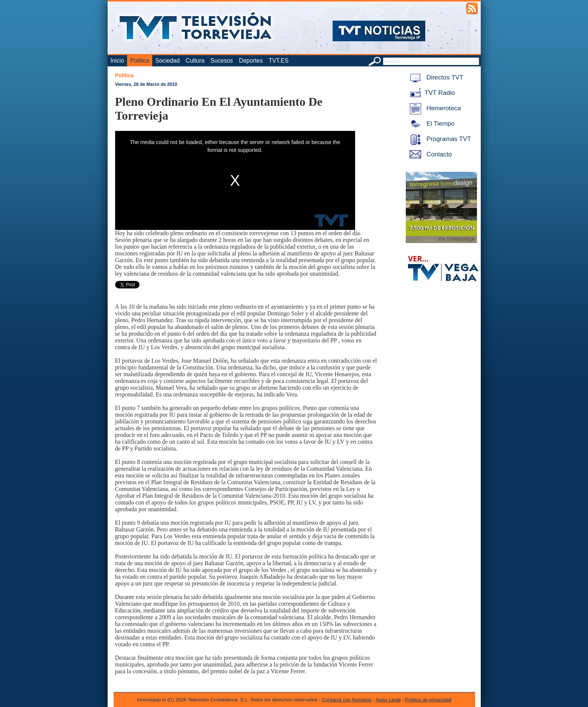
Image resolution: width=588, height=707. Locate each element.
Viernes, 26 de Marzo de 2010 (146, 84)
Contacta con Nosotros (346, 700)
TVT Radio (431, 93)
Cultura (195, 61)
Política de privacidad (428, 700)
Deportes (251, 61)
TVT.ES (278, 61)
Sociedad (167, 61)
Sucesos (222, 61)
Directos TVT (435, 77)
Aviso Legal (388, 700)
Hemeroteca (434, 108)
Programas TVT (439, 139)
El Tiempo (431, 124)
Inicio (117, 61)
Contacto (429, 154)
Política (140, 61)
